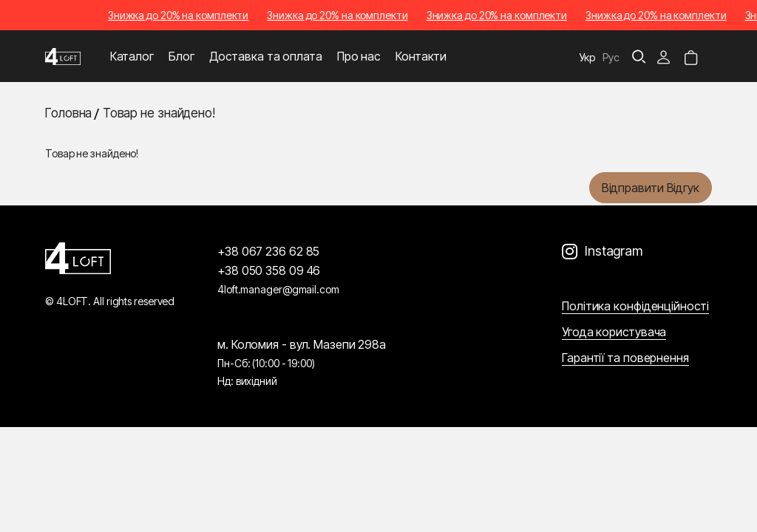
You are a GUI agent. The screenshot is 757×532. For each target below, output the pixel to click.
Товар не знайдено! (159, 113)
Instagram (614, 251)
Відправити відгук (651, 188)
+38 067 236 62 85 (268, 251)
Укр (588, 57)
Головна (68, 113)
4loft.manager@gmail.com (278, 289)
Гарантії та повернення (625, 358)
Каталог (132, 56)
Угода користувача (614, 332)
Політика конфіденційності (635, 306)
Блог (181, 56)
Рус (611, 57)
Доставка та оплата (266, 56)
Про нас (359, 56)
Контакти (421, 56)
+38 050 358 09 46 (269, 270)
